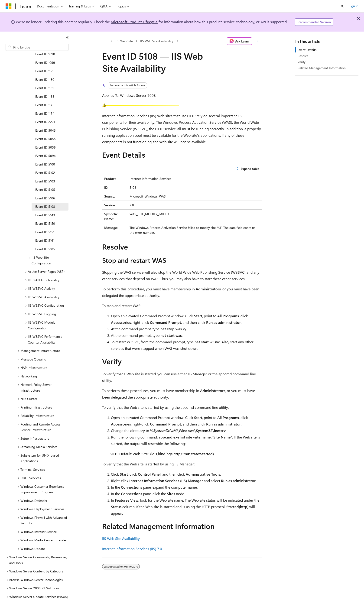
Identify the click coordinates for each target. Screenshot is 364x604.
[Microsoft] (9, 6)
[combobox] (37, 47)
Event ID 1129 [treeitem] (45, 58)
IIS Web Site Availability (157, 41)
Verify (302, 62)
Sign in (354, 6)
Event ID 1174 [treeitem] (45, 101)
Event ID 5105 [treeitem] (45, 177)
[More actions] (258, 41)
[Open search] (342, 6)
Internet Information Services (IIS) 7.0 (132, 549)
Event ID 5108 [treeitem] (45, 194)
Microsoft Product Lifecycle (134, 22)
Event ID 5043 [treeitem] (45, 118)
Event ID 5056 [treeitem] (45, 135)
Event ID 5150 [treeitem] (45, 211)
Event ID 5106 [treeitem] (45, 185)
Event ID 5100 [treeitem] (45, 151)
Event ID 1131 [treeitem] (44, 75)
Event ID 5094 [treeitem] (45, 143)
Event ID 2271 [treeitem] (45, 109)
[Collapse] (67, 38)
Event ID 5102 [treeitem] (45, 160)
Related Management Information (322, 68)
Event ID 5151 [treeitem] (45, 219)
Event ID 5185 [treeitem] (45, 236)
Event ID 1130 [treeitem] (45, 67)
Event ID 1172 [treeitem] (45, 92)
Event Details (307, 50)
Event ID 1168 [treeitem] (45, 84)
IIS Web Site (124, 41)
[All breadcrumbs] (106, 41)
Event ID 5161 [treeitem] (45, 228)
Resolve (303, 56)
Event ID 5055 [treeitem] (45, 126)
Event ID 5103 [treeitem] (45, 168)
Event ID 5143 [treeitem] (45, 202)
